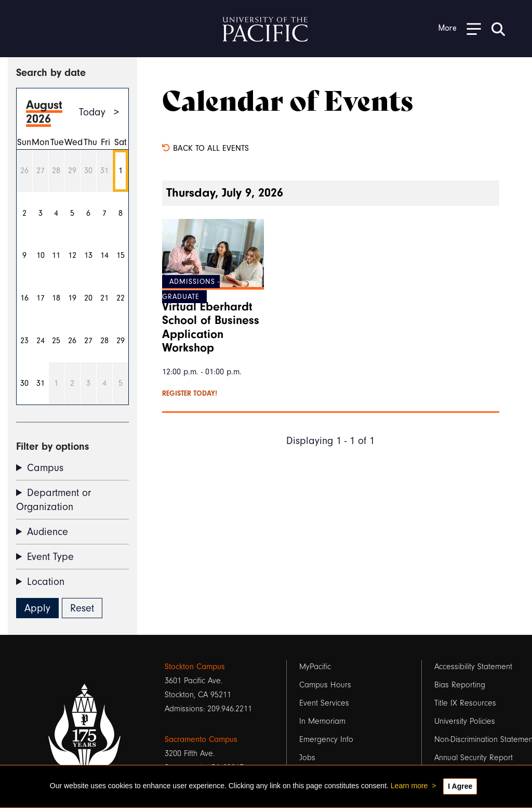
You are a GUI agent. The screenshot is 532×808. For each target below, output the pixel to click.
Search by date (51, 73)
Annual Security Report (474, 758)
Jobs (307, 758)
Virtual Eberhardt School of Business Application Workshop (211, 327)
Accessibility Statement (473, 667)
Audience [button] (48, 532)
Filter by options (52, 446)
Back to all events (205, 148)
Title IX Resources (465, 703)
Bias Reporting (460, 685)
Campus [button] (45, 468)
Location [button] (46, 582)
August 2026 (44, 112)
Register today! (190, 394)
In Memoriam (322, 721)
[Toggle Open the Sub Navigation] (460, 28)
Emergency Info (326, 739)
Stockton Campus (195, 667)
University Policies (465, 721)
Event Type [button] (50, 557)
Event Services (324, 703)
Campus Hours (325, 685)
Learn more (409, 786)
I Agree (460, 786)
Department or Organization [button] (54, 500)
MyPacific (315, 667)
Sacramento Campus (201, 739)
